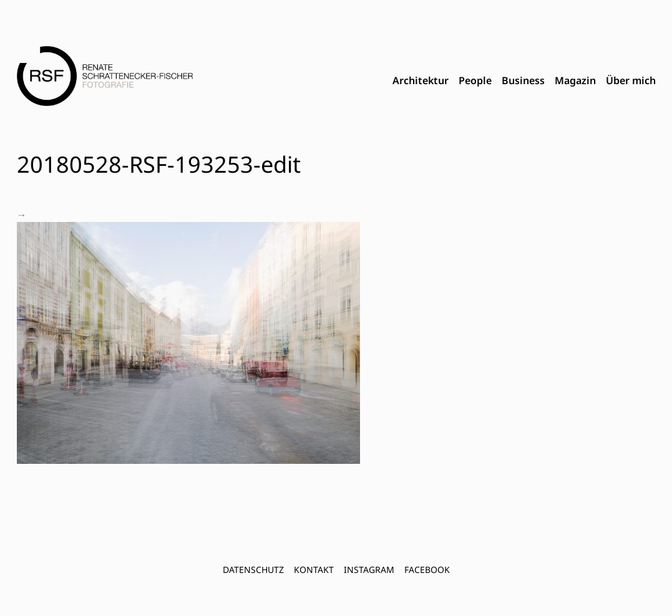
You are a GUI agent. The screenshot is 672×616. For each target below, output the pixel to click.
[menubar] (524, 81)
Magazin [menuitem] (575, 80)
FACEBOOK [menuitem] (427, 570)
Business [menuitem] (523, 80)
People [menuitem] (475, 80)
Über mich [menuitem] (631, 80)
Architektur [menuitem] (421, 80)
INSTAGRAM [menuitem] (369, 570)
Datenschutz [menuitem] (253, 570)
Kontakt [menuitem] (314, 570)
